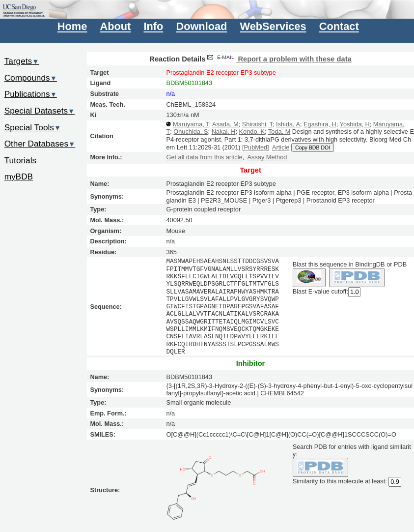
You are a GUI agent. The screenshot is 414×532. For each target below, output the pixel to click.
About (115, 27)
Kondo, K (252, 132)
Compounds (31, 78)
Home (72, 27)
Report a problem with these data (278, 59)
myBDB (19, 177)
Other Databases (40, 144)
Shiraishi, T (257, 124)
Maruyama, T (191, 124)
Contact (339, 27)
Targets (22, 61)
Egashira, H (320, 124)
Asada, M (225, 124)
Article (281, 147)
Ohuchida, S (191, 132)
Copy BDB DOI (313, 148)
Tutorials (21, 160)
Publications (31, 94)
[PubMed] (256, 147)
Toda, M (279, 132)
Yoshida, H (355, 124)
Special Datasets (40, 111)
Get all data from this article (204, 157)
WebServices (273, 27)
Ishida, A (288, 124)
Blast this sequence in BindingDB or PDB (350, 264)
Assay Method (267, 157)
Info (153, 27)
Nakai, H (224, 132)
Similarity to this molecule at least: (340, 481)
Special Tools (33, 127)
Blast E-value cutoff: (320, 291)
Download (201, 27)
